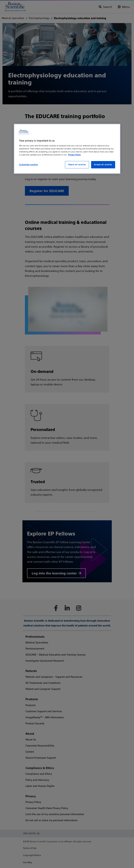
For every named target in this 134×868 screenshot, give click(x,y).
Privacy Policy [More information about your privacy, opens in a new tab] (74, 155)
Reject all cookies (77, 165)
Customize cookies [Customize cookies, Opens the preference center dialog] (28, 165)
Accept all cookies (103, 165)
